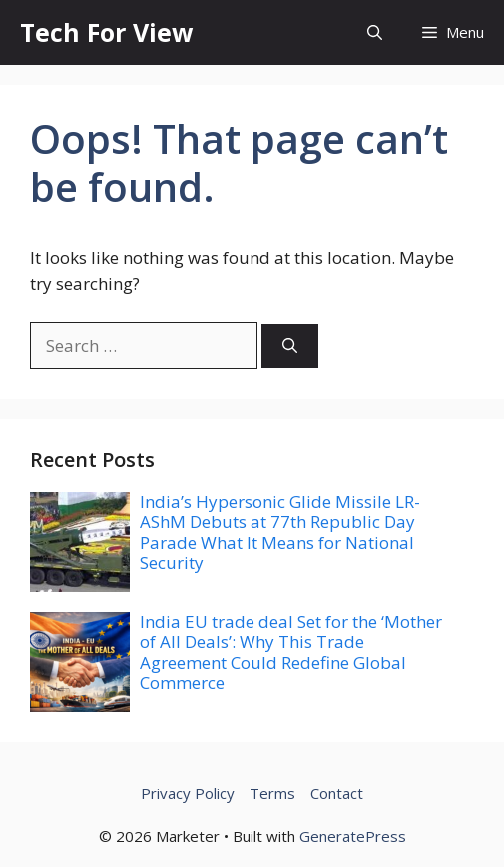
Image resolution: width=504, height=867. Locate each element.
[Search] (290, 346)
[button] (375, 32)
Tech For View (106, 32)
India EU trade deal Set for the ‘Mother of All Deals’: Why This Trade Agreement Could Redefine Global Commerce (291, 652)
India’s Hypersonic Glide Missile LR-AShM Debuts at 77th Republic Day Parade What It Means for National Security (280, 532)
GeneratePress (353, 836)
